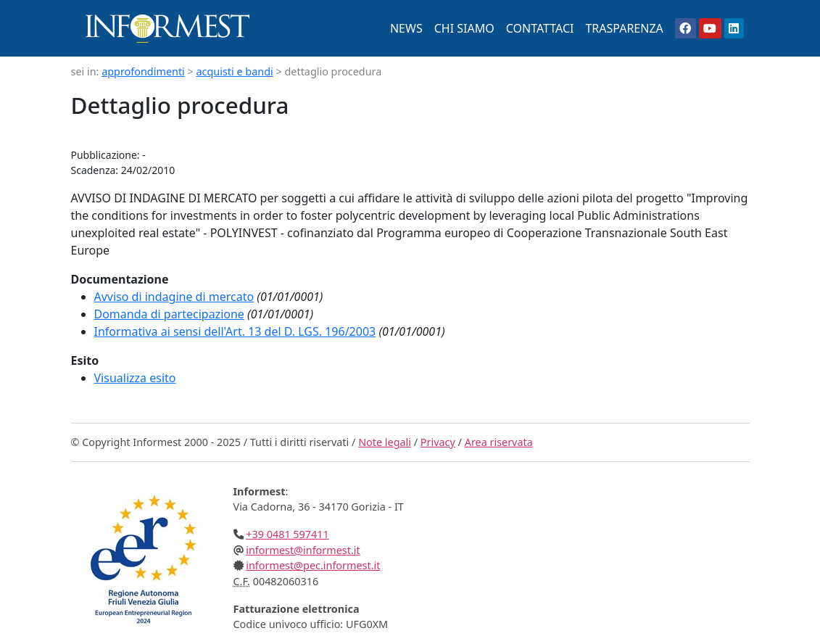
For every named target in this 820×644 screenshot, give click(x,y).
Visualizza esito (135, 378)
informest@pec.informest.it (313, 565)
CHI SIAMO (464, 28)
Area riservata (499, 442)
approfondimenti (143, 71)
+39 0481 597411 (287, 534)
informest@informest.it (303, 550)
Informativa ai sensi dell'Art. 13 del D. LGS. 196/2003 (235, 331)
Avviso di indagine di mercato (174, 297)
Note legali (385, 442)
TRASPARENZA (624, 28)
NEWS (406, 28)
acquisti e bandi (235, 71)
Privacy (438, 442)
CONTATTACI (540, 28)
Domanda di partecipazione (169, 314)
